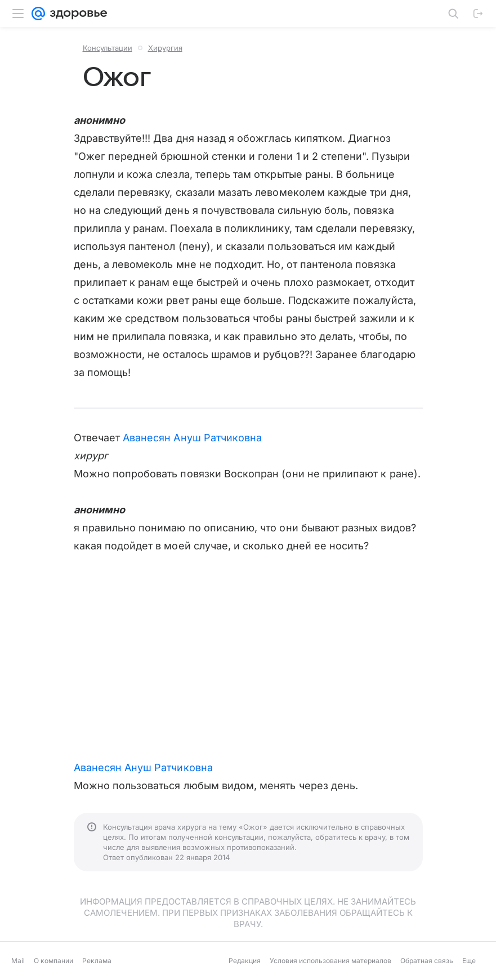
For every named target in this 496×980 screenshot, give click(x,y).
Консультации (108, 48)
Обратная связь (427, 961)
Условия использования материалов (330, 961)
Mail (18, 961)
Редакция (245, 961)
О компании (53, 961)
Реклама (97, 961)
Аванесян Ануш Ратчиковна (192, 438)
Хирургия (165, 48)
